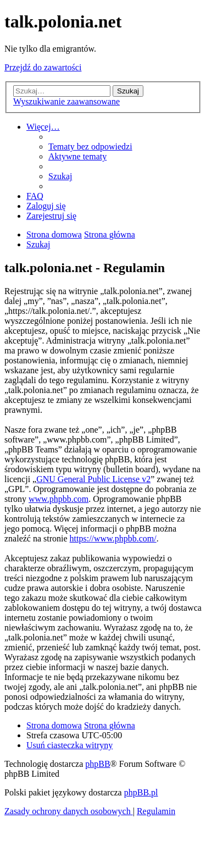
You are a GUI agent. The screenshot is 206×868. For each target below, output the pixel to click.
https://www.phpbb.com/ (113, 538)
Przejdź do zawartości (43, 67)
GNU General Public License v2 (93, 479)
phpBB (98, 764)
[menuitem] (90, 146)
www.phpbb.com (59, 499)
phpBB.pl (141, 792)
